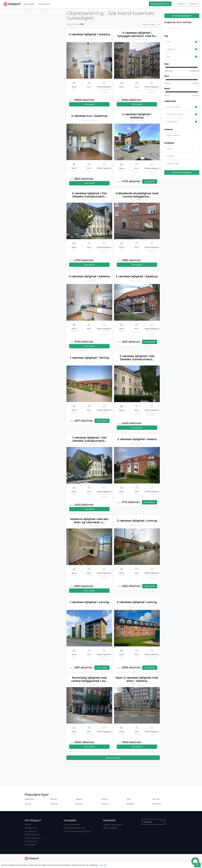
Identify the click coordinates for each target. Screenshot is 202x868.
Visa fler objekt (113, 758)
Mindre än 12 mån (175, 114)
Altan (169, 149)
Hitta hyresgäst (110, 828)
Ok (198, 865)
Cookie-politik (31, 841)
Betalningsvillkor (32, 835)
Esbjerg (79, 799)
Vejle (129, 799)
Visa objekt (89, 104)
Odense (54, 799)
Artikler (28, 825)
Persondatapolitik (33, 838)
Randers (79, 804)
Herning (156, 799)
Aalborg (54, 804)
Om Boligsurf (31, 831)
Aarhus (28, 804)
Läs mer (103, 865)
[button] (72, 60)
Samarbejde (30, 845)
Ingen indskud (173, 135)
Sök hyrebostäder (72, 825)
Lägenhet (171, 49)
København (30, 799)
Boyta (167, 88)
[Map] (32, 438)
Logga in (181, 4)
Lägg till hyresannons (113, 825)
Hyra (167, 64)
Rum (169, 57)
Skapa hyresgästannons (75, 828)
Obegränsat (172, 122)
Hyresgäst (29, 5)
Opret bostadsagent (182, 16)
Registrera (194, 4)
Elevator (170, 156)
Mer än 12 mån (173, 107)
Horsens (105, 804)
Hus (168, 42)
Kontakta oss (31, 828)
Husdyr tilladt (173, 163)
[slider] (164, 67)
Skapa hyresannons (160, 4)
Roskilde (130, 804)
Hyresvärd (44, 5)
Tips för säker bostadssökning (77, 831)
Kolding (105, 799)
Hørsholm (157, 804)
